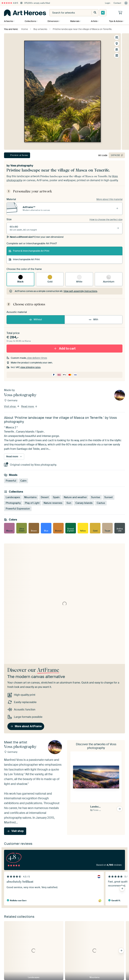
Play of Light (32, 503)
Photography (13, 503)
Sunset (109, 497)
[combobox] (67, 13)
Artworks (9, 21)
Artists (93, 21)
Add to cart (64, 348)
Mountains (30, 497)
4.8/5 (10, 3)
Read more (29, 406)
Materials (74, 21)
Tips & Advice (115, 21)
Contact (117, 3)
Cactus (101, 503)
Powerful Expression (18, 509)
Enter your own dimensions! (35, 237)
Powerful (11, 481)
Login (108, 3)
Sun (69, 503)
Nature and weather (75, 497)
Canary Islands (84, 503)
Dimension (53, 21)
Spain (56, 497)
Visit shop (12, 406)
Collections (30, 21)
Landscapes (13, 497)
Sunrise (96, 497)
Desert (45, 497)
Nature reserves (53, 503)
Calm (23, 481)
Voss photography (22, 166)
